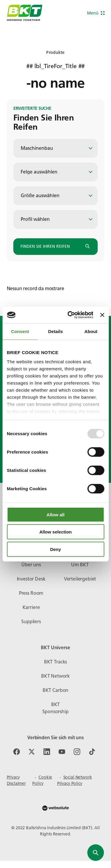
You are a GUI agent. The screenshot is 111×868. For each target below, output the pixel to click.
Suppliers (31, 622)
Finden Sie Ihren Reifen (55, 247)
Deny (55, 549)
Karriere (31, 607)
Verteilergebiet (80, 579)
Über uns (31, 565)
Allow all (55, 514)
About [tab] (91, 331)
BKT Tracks (55, 662)
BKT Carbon (55, 690)
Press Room (31, 593)
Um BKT (80, 565)
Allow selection (55, 532)
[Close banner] (102, 315)
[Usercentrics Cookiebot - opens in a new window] (70, 315)
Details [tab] (56, 331)
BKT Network (55, 676)
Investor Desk (31, 579)
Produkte (55, 53)
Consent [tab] (20, 331)
